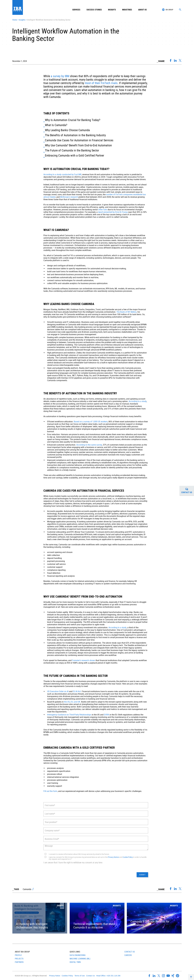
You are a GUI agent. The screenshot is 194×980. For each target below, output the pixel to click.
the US (67, 702)
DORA (107, 715)
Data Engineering (78, 955)
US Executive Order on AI (58, 691)
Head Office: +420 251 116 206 (108, 976)
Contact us (188, 491)
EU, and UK (75, 702)
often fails (103, 210)
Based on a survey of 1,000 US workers (91, 422)
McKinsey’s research (69, 197)
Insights (112, 10)
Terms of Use (80, 976)
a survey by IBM (60, 76)
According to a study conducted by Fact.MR (62, 174)
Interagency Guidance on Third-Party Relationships (69, 715)
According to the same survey (89, 445)
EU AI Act (77, 691)
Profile (18, 955)
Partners (19, 962)
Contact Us (130, 952)
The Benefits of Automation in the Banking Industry (75, 135)
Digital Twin (75, 962)
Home (15, 20)
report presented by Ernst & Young (113, 212)
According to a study (138, 401)
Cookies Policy (67, 976)
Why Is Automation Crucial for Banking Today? (73, 120)
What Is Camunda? (56, 125)
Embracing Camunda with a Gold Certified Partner (74, 155)
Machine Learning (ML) (80, 959)
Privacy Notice (113, 857)
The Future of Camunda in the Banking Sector (72, 150)
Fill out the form (50, 791)
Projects (19, 959)
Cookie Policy (128, 857)
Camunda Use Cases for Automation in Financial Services (79, 140)
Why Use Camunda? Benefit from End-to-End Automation (78, 145)
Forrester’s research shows (84, 660)
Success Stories (94, 10)
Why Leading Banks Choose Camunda (67, 130)
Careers (128, 955)
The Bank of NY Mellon (127, 312)
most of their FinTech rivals (101, 83)
